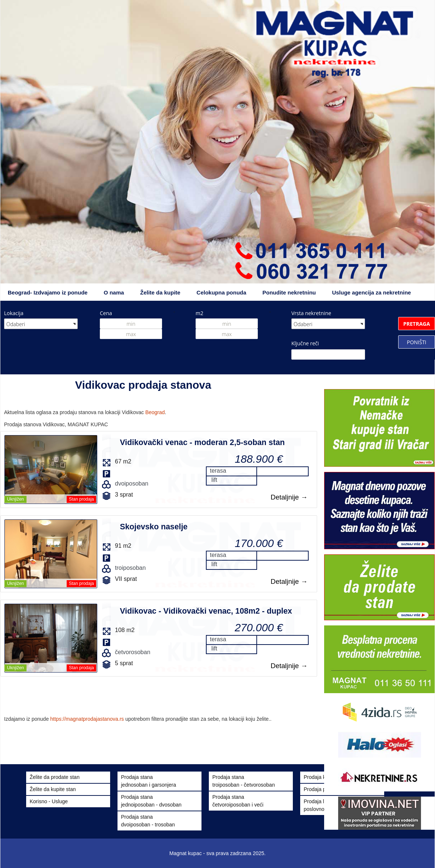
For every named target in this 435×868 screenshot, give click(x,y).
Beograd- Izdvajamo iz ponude (48, 292)
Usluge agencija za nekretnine (371, 292)
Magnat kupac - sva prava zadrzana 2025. (218, 853)
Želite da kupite (160, 292)
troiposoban (130, 568)
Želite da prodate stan (55, 777)
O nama (114, 292)
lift (214, 480)
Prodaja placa (320, 789)
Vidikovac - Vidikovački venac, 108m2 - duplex (206, 611)
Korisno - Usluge (49, 801)
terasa (218, 471)
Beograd (155, 412)
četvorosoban (133, 652)
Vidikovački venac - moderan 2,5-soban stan (202, 442)
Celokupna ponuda (222, 292)
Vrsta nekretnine (311, 313)
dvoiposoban (132, 484)
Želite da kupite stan (53, 789)
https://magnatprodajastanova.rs (87, 719)
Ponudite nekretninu (289, 292)
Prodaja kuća (319, 777)
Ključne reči (305, 343)
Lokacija (14, 313)
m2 (199, 313)
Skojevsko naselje (154, 527)
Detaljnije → (289, 497)
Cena (106, 313)
